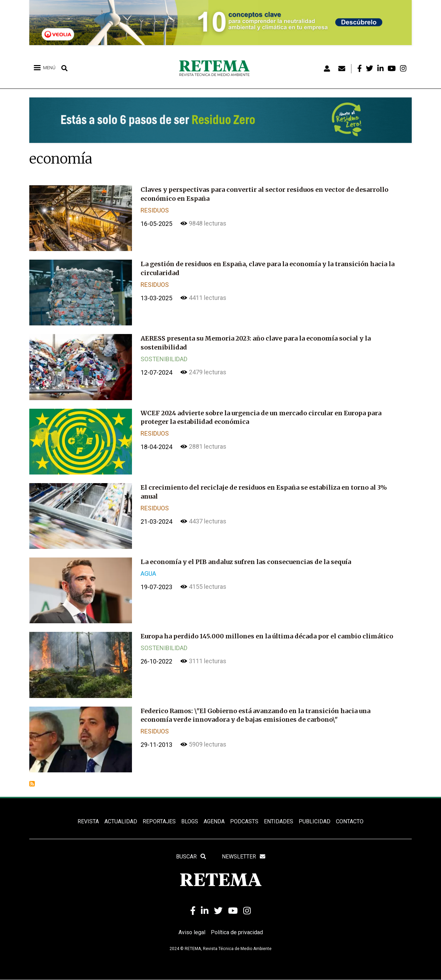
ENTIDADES (279, 821)
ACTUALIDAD (121, 821)
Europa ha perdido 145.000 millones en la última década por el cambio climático (267, 636)
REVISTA (88, 821)
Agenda (214, 821)
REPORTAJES (159, 821)
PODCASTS (244, 821)
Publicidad (315, 821)
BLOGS (190, 821)
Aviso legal (192, 933)
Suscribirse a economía (32, 784)
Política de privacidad (237, 933)
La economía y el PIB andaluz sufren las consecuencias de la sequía (246, 562)
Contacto (350, 821)
